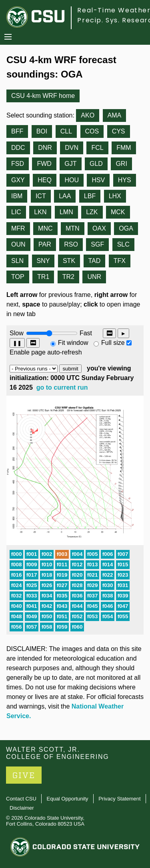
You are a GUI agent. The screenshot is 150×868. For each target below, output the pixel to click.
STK (69, 261)
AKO (88, 115)
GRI (121, 164)
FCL (97, 148)
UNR (94, 277)
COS (92, 131)
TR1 (43, 277)
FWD (44, 164)
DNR (45, 148)
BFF (17, 131)
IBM (17, 196)
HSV (98, 180)
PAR (45, 244)
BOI (42, 131)
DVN (72, 148)
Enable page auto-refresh (46, 352)
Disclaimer (22, 808)
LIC (16, 212)
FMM (124, 148)
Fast (85, 333)
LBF (90, 196)
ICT (41, 196)
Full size (113, 343)
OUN (18, 244)
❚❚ (17, 343)
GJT (70, 164)
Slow (17, 333)
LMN (66, 212)
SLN (17, 261)
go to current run (62, 387)
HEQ (45, 180)
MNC (45, 228)
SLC (123, 244)
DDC (18, 148)
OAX (99, 228)
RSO (71, 244)
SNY (43, 261)
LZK (92, 212)
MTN (73, 228)
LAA (65, 196)
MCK (118, 212)
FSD (18, 164)
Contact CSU (21, 799)
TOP (18, 277)
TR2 (68, 277)
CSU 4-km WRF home (43, 96)
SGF (97, 244)
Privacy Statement (120, 799)
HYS (125, 180)
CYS (119, 131)
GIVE (24, 775)
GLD (96, 164)
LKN (40, 212)
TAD (95, 261)
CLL (66, 131)
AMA (115, 115)
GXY (18, 180)
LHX (115, 196)
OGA (126, 228)
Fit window (73, 343)
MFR (18, 228)
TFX (120, 261)
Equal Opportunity (68, 799)
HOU (72, 180)
